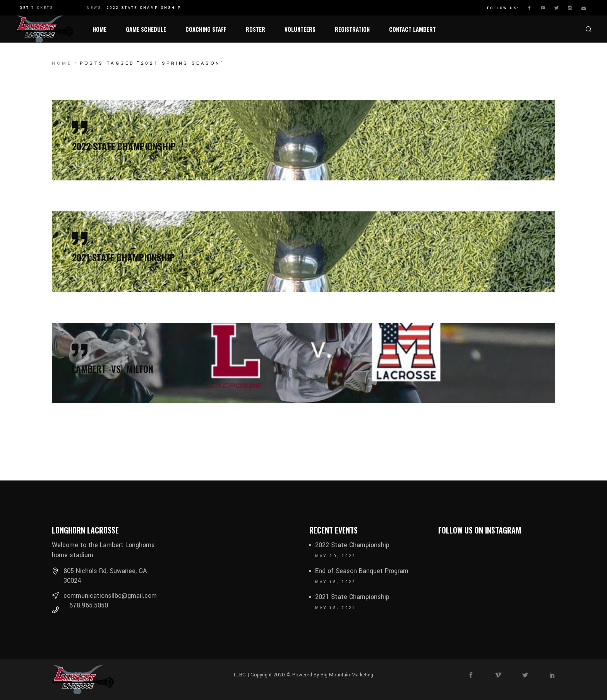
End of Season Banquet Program (362, 571)
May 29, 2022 (336, 556)
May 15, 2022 (336, 582)
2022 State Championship (144, 8)
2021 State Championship (352, 597)
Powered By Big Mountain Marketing (332, 675)
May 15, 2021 (336, 608)
